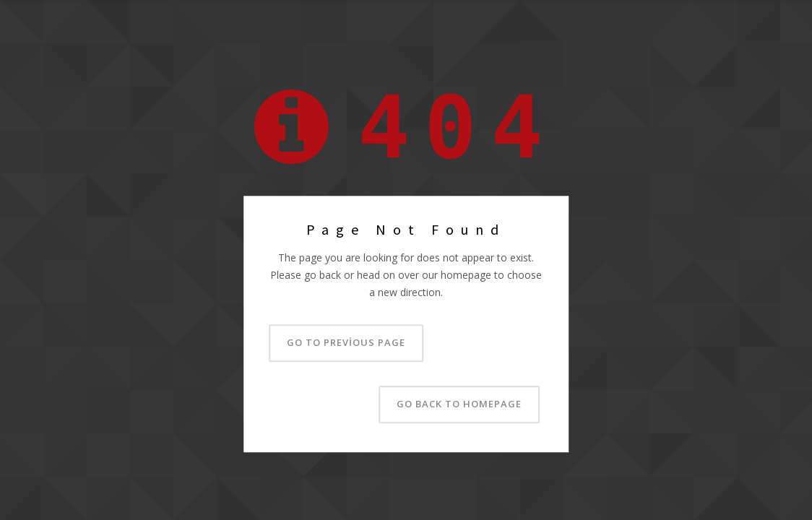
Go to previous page (346, 343)
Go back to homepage (459, 404)
